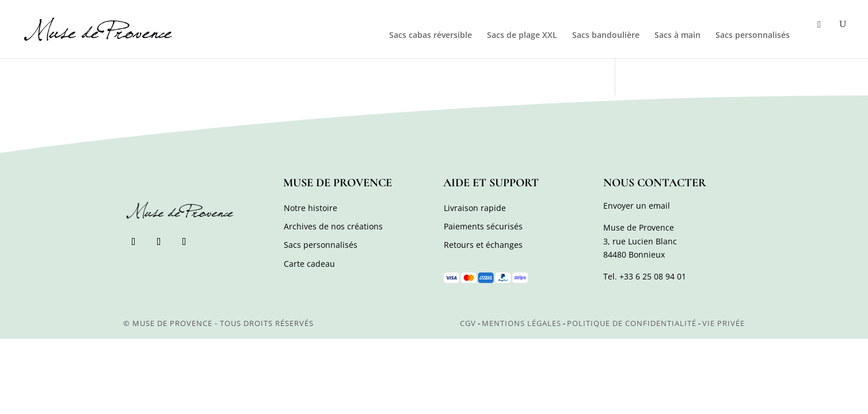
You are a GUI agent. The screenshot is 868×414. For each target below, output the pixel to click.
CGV (468, 323)
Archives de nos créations (333, 226)
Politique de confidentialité (632, 323)
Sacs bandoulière (606, 36)
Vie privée (724, 323)
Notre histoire (311, 208)
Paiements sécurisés (483, 226)
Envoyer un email (637, 206)
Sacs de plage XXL (522, 36)
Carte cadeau (309, 264)
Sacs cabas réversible (431, 36)
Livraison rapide (475, 208)
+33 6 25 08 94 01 (653, 276)
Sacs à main (677, 36)
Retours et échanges (483, 245)
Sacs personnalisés (753, 36)
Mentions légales (521, 323)
